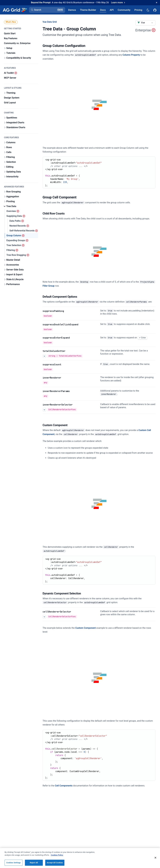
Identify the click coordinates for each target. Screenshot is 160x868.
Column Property (131, 55)
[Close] (155, 858)
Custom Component (86, 628)
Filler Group (49, 286)
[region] (80, 858)
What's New (11, 22)
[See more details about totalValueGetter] (44, 356)
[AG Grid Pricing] (138, 10)
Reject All (34, 863)
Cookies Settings (14, 863)
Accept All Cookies (55, 863)
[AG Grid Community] (124, 10)
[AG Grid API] (112, 10)
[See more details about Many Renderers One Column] (44, 617)
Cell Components (64, 786)
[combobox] (145, 23)
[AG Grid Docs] (103, 10)
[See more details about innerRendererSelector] (44, 410)
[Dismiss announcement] (157, 3)
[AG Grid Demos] (72, 10)
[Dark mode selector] (148, 10)
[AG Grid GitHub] (155, 10)
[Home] (15, 10)
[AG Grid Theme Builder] (88, 10)
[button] (47, 10)
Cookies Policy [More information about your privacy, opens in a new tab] (57, 855)
